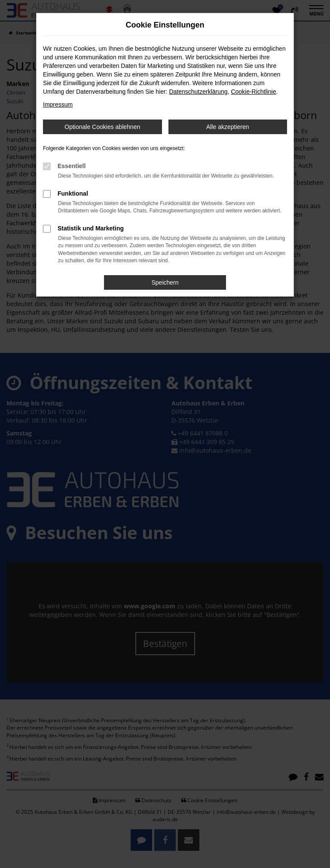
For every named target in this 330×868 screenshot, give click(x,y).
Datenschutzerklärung (198, 92)
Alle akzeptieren (228, 127)
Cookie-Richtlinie (253, 92)
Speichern (165, 282)
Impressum (58, 104)
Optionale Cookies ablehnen (102, 127)
